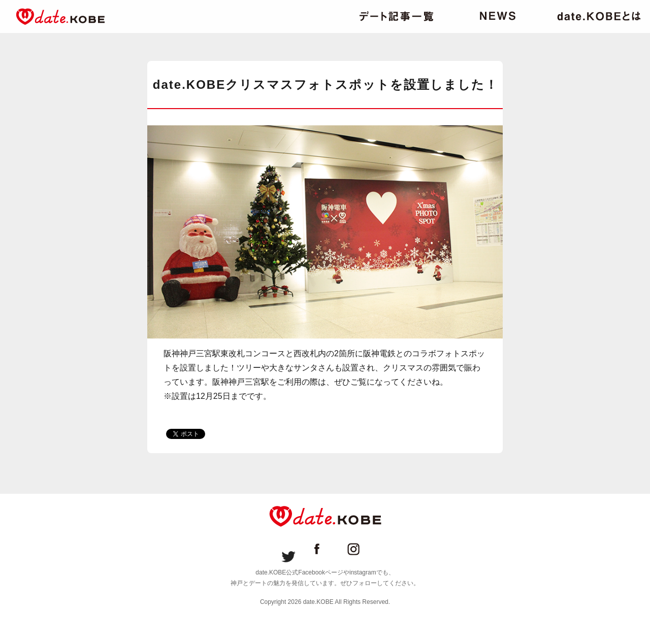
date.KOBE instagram (362, 549)
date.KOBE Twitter (288, 549)
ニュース (498, 16)
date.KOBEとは (599, 16)
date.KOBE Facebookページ (325, 549)
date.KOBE (60, 16)
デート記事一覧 (396, 16)
